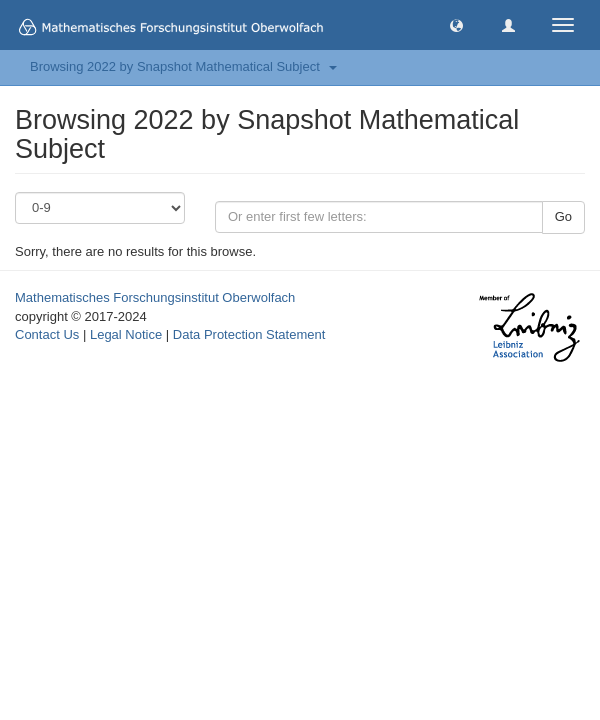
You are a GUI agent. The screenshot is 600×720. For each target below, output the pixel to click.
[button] (456, 24)
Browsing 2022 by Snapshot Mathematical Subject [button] (183, 66)
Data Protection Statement (249, 334)
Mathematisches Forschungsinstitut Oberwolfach (155, 297)
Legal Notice (126, 334)
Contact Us (47, 334)
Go (563, 216)
